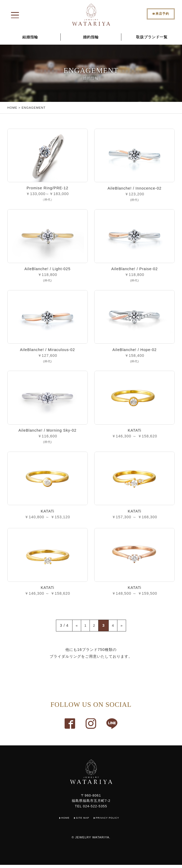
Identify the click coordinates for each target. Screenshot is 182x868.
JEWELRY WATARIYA (92, 840)
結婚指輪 (30, 37)
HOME (12, 108)
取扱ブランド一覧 (152, 37)
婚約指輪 (91, 37)
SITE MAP (82, 821)
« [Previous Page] (74, 629)
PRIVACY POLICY (109, 821)
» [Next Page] (125, 629)
